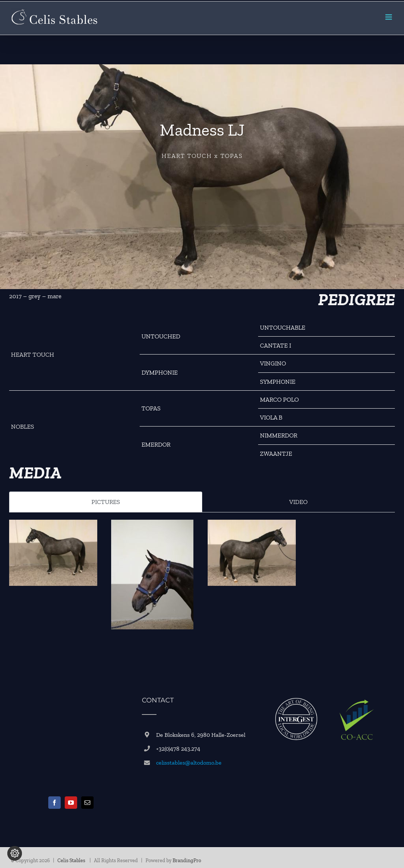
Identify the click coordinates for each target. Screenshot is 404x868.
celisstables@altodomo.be (189, 763)
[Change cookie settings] (15, 853)
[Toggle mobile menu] (389, 17)
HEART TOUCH (33, 355)
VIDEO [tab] (298, 502)
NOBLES (22, 427)
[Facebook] (54, 803)
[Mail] (87, 803)
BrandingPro (187, 861)
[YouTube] (71, 803)
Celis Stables (72, 861)
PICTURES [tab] (106, 502)
